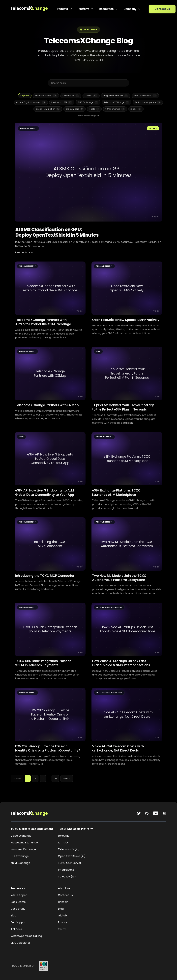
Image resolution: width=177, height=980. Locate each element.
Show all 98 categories (89, 116)
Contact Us (162, 9)
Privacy (63, 922)
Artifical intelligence (148, 102)
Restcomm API (62, 102)
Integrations (66, 870)
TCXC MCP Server (70, 863)
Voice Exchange (21, 836)
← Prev (17, 779)
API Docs (16, 929)
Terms (62, 929)
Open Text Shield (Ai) (72, 856)
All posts (25, 96)
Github (62, 916)
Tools (94, 109)
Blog (13, 916)
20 (55, 779)
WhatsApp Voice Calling (26, 936)
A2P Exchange (115, 109)
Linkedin (63, 902)
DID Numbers (75, 109)
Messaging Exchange (24, 843)
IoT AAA (63, 843)
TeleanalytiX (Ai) (69, 849)
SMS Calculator (20, 943)
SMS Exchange (88, 102)
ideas (136, 109)
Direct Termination (48, 109)
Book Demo (18, 902)
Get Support (19, 922)
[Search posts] (88, 83)
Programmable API (116, 96)
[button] (64, 9)
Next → (67, 779)
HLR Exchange (20, 856)
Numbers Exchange (23, 849)
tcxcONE (64, 836)
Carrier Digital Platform (31, 102)
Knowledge (71, 96)
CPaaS (91, 96)
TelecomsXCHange (117, 102)
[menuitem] (64, 9)
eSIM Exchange (20, 863)
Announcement (46, 96)
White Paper (19, 895)
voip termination (145, 96)
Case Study (18, 909)
